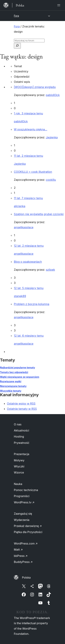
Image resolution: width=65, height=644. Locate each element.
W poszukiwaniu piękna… (31, 129)
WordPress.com (26, 543)
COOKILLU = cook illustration (33, 172)
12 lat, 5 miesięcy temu (29, 288)
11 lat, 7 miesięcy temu (28, 198)
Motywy (19, 460)
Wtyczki (19, 466)
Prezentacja (22, 454)
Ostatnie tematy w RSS (22, 409)
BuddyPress (23, 562)
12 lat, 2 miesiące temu (29, 246)
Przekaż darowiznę (28, 526)
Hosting (19, 437)
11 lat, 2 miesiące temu (28, 156)
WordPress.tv (24, 502)
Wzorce (19, 472)
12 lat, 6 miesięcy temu (29, 336)
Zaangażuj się (23, 514)
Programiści (22, 496)
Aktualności (21, 430)
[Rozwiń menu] (59, 5)
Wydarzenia (22, 520)
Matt (18, 550)
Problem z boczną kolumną (32, 304)
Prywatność (22, 443)
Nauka (18, 484)
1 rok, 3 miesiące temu (28, 113)
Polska (26, 577)
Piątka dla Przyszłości (28, 532)
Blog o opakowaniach (28, 262)
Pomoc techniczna (26, 490)
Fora (16, 16)
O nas (18, 424)
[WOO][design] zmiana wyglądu (35, 87)
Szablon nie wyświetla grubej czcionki (39, 214)
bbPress (21, 556)
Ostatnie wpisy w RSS (21, 404)
